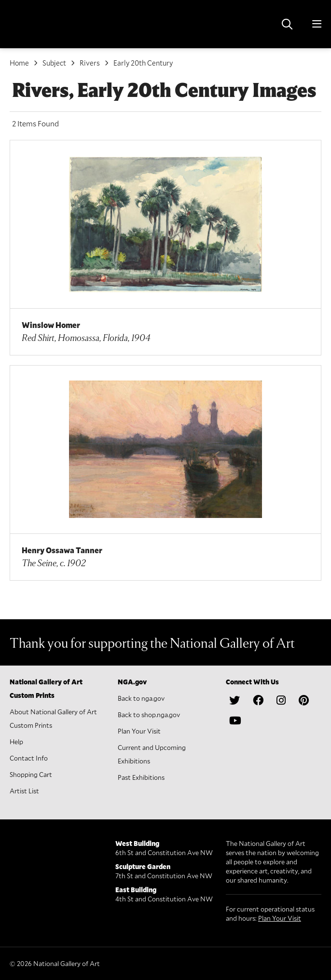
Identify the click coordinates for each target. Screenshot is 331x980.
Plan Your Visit (139, 731)
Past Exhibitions (141, 777)
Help (16, 742)
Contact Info (29, 758)
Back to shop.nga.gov (149, 715)
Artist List (24, 791)
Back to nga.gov (141, 698)
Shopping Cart (31, 774)
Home (19, 63)
